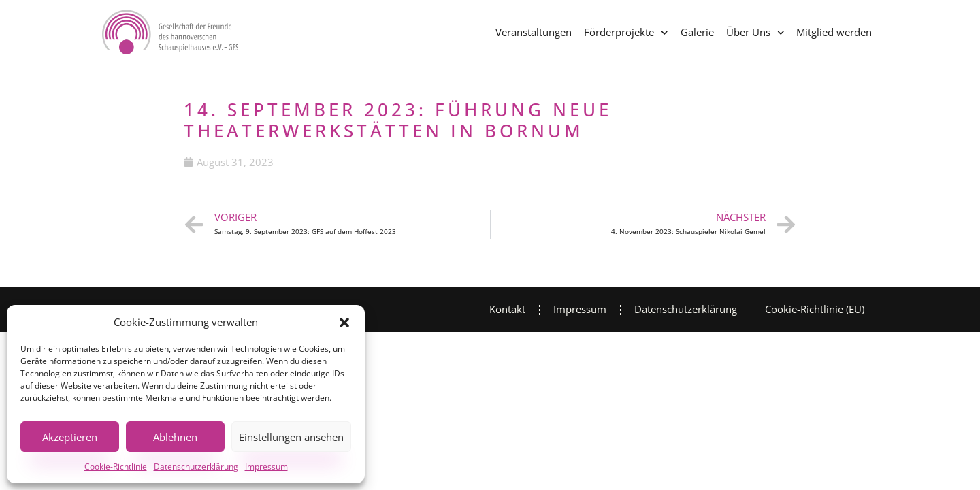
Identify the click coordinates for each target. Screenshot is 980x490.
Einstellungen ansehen (291, 437)
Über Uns (755, 33)
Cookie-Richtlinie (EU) (815, 309)
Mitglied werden (834, 32)
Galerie (697, 32)
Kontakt (507, 309)
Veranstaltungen (534, 32)
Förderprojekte (626, 33)
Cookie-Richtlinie (116, 467)
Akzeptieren (70, 437)
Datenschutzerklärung (196, 467)
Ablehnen (175, 437)
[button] (344, 323)
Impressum (266, 467)
